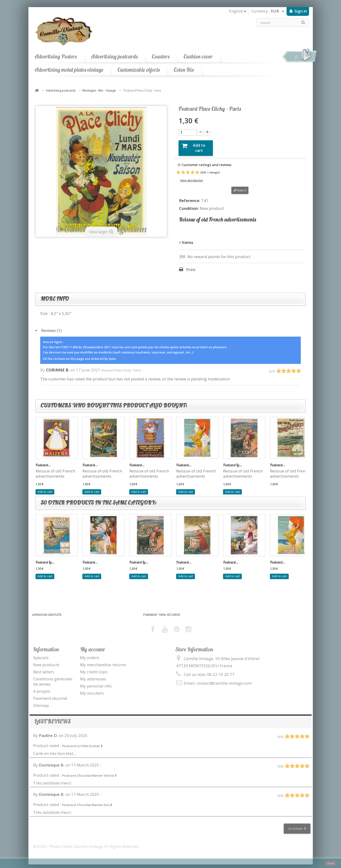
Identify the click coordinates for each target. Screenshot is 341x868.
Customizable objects (139, 70)
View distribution (191, 177)
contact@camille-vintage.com (224, 679)
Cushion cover (198, 56)
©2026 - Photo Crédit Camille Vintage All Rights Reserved (86, 843)
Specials (41, 654)
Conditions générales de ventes (53, 678)
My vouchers (92, 690)
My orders (90, 654)
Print (191, 266)
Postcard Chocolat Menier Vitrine (90, 772)
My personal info (96, 682)
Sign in (300, 11)
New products (46, 661)
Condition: (189, 205)
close (330, 863)
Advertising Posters (55, 56)
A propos (42, 688)
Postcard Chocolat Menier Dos (87, 801)
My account (92, 645)
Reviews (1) (51, 327)
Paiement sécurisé (50, 695)
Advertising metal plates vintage (69, 70)
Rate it (240, 187)
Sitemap (41, 702)
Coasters (161, 56)
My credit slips (94, 668)
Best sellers (44, 668)
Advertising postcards (114, 56)
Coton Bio (184, 70)
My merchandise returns (103, 661)
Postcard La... (233, 461)
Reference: (190, 197)
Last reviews (52, 718)
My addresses (93, 675)
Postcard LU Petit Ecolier (83, 742)
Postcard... (43, 461)
